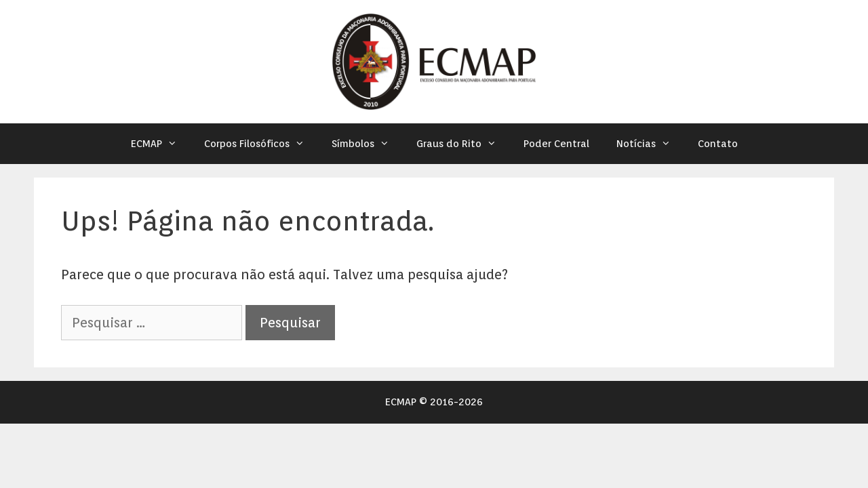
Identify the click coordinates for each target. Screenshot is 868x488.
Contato (718, 144)
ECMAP (161, 144)
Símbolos (367, 144)
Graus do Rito (463, 144)
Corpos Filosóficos (261, 144)
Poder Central (556, 144)
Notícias (650, 144)
